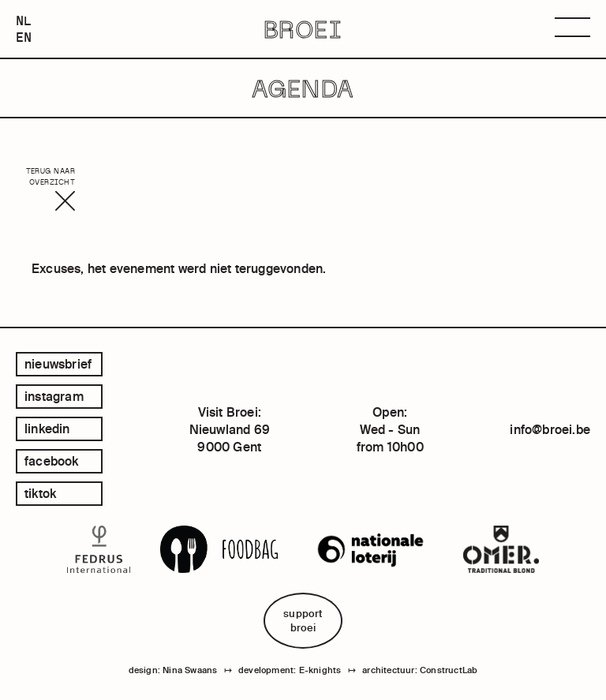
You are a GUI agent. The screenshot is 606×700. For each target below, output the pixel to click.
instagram (54, 396)
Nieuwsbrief (58, 364)
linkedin (47, 429)
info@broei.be (550, 429)
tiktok (40, 493)
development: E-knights (290, 670)
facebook (52, 461)
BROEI (303, 29)
